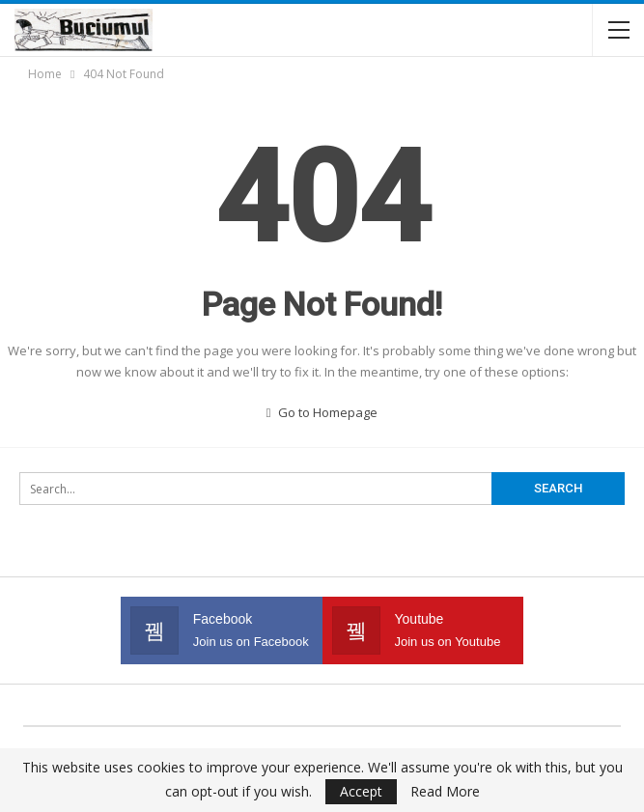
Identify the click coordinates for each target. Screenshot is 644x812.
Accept (361, 791)
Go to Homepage (322, 412)
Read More (445, 792)
